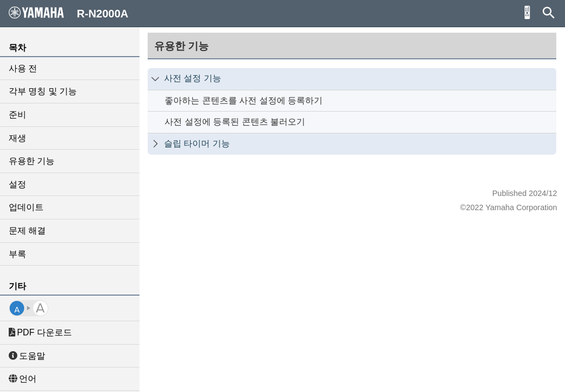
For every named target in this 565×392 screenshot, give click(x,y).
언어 (23, 379)
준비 (17, 115)
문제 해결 (27, 231)
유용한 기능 (32, 161)
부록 (17, 254)
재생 (17, 138)
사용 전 (23, 68)
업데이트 (26, 207)
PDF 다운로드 (40, 332)
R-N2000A (69, 13)
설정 (17, 184)
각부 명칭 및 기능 (43, 91)
